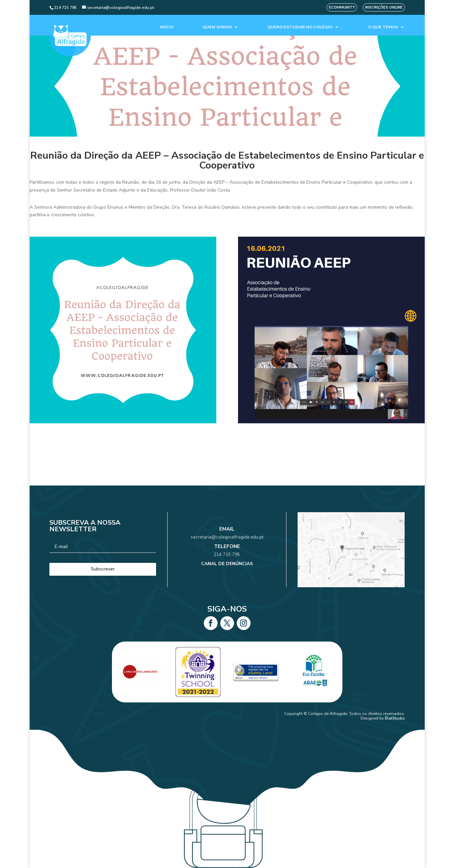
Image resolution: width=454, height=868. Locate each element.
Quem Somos (217, 27)
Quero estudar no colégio (300, 27)
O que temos (383, 27)
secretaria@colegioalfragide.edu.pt (227, 543)
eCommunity (342, 7)
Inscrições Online (384, 7)
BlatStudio (395, 718)
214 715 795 (227, 552)
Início (167, 27)
